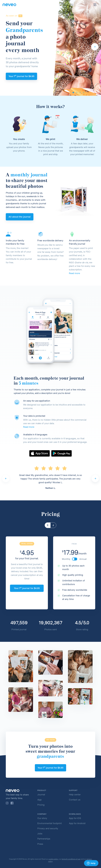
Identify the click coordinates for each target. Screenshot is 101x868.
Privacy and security (48, 828)
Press (40, 844)
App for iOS (75, 818)
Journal (41, 795)
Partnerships (44, 839)
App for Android (77, 823)
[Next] (95, 47)
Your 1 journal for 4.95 (21, 76)
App (39, 800)
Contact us (75, 800)
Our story (42, 818)
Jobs (40, 834)
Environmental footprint (50, 823)
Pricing (41, 805)
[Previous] (6, 478)
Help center (75, 795)
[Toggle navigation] (95, 5)
